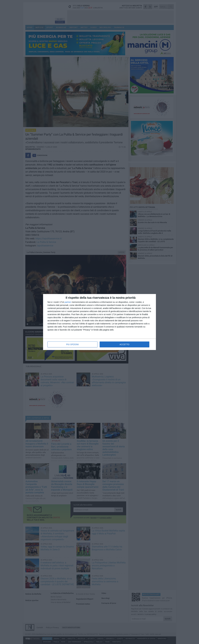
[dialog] (99, 322)
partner (68, 302)
